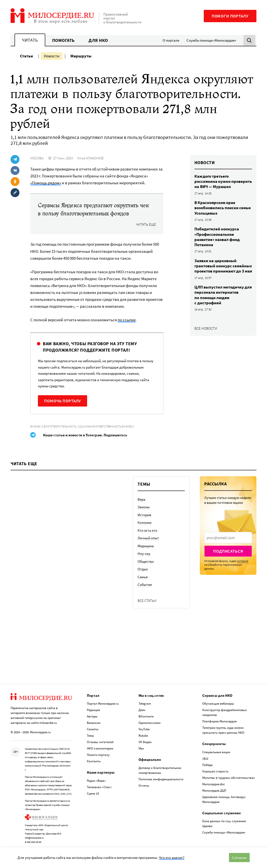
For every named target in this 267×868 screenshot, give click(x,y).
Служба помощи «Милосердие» (211, 40)
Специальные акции (216, 749)
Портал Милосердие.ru (103, 701)
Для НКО (98, 40)
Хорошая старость (215, 768)
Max (141, 745)
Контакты (94, 758)
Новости (52, 56)
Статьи (26, 56)
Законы (144, 513)
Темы (90, 733)
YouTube (144, 726)
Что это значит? (172, 858)
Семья (143, 583)
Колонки (144, 529)
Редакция (94, 707)
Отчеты (144, 783)
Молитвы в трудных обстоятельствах (228, 775)
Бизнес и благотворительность (53, 426)
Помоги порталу (230, 16)
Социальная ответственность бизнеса (106, 426)
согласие (243, 567)
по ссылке (127, 320)
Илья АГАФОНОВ (90, 158)
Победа (207, 762)
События (145, 591)
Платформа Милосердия (220, 718)
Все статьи (147, 607)
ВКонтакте (146, 713)
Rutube (143, 733)
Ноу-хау (144, 560)
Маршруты (81, 56)
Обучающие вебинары (218, 701)
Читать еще (146, 224)
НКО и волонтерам (100, 745)
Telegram (145, 701)
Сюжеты (93, 726)
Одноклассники (149, 720)
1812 (205, 756)
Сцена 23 (93, 791)
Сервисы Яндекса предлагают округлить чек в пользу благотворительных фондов (93, 210)
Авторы (92, 713)
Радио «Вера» (96, 778)
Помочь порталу (63, 401)
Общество (146, 568)
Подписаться (228, 558)
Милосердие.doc (214, 781)
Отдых (143, 575)
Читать (30, 40)
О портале (171, 40)
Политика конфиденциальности (161, 776)
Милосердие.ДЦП (214, 788)
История (144, 521)
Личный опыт (148, 544)
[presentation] (228, 544)
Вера (141, 505)
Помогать (63, 40)
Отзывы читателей (100, 739)
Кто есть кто (147, 536)
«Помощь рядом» (46, 183)
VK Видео (145, 739)
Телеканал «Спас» (99, 784)
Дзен (142, 707)
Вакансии (94, 720)
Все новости (206, 328)
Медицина (146, 552)
